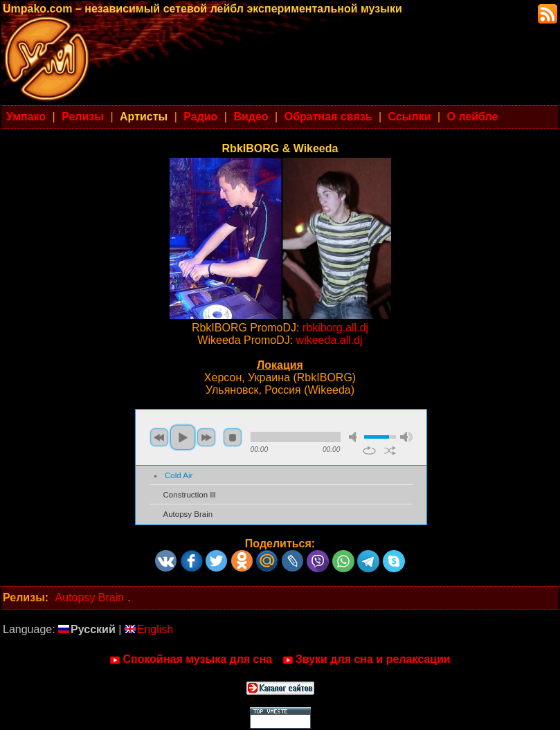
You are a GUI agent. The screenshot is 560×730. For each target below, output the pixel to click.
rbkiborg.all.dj (335, 328)
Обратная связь (328, 117)
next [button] (206, 437)
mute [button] (355, 437)
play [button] (183, 437)
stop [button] (233, 437)
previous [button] (159, 437)
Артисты (144, 117)
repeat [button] (369, 450)
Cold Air (179, 475)
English (149, 629)
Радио (200, 117)
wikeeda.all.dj (329, 340)
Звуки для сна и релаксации (367, 659)
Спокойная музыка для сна (191, 659)
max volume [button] (406, 437)
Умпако (26, 117)
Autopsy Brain (188, 514)
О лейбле (473, 117)
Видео (251, 117)
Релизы (83, 117)
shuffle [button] (390, 450)
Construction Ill (190, 495)
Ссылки (410, 117)
